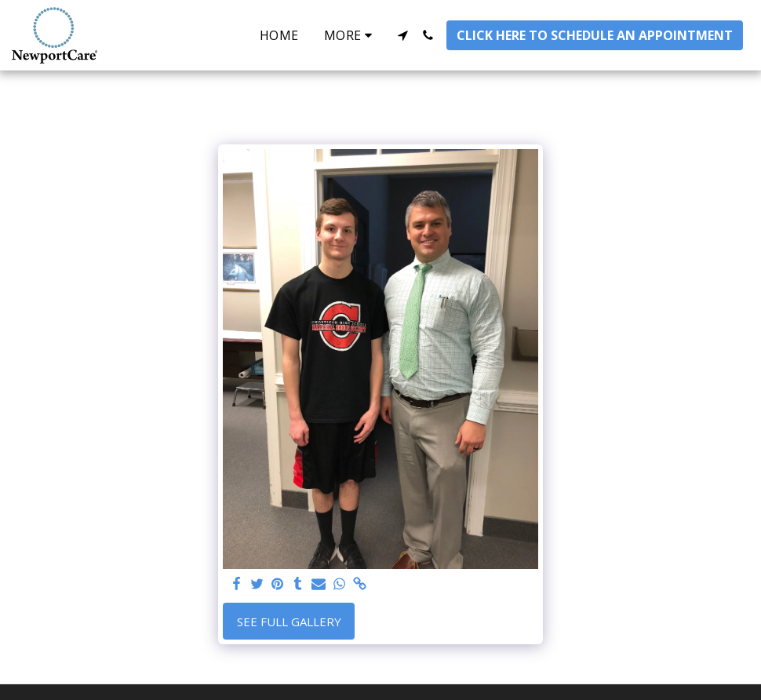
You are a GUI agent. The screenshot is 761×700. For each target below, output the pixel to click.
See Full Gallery (289, 622)
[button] (402, 35)
